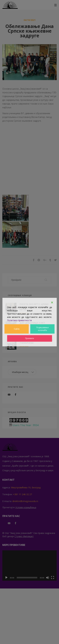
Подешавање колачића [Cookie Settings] (42, 329)
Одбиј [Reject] (17, 329)
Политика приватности (19, 320)
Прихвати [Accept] (30, 338)
